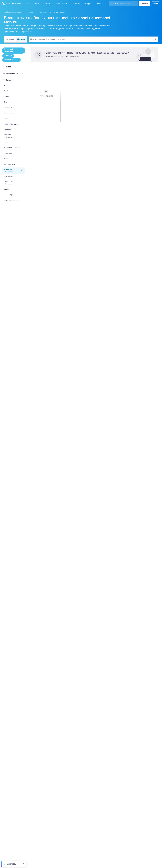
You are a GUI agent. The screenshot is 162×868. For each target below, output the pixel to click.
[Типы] (23, 67)
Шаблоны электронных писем (14, 12)
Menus (31, 12)
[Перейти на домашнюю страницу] (10, 4)
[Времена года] (23, 74)
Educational (43, 12)
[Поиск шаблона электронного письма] (92, 39)
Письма (21, 39)
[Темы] (23, 80)
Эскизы (10, 39)
